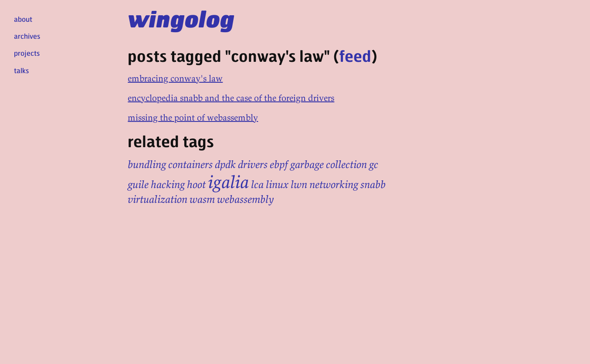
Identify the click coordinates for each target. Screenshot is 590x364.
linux (277, 184)
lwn (299, 184)
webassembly (246, 199)
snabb (373, 184)
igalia (228, 182)
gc (374, 164)
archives (27, 36)
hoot (196, 184)
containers (190, 164)
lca (257, 184)
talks (21, 70)
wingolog (181, 18)
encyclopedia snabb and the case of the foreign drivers (231, 98)
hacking (168, 184)
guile (138, 184)
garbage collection (329, 164)
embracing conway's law (175, 78)
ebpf (279, 164)
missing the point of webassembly (193, 117)
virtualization (158, 199)
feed (355, 56)
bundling (147, 164)
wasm (202, 199)
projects (27, 53)
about (23, 19)
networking (334, 184)
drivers (253, 164)
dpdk (225, 164)
